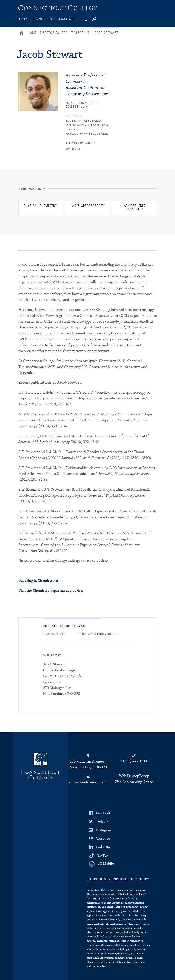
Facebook (103, 813)
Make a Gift (69, 19)
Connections (43, 19)
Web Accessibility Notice (134, 781)
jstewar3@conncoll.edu (80, 143)
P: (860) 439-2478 (55, 634)
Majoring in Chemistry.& (38, 580)
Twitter (102, 821)
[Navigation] (88, 19)
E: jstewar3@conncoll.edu (99, 634)
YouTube (103, 838)
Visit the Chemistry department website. (51, 590)
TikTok (103, 855)
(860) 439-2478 (73, 148)
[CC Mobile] (101, 864)
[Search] (97, 19)
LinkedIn (103, 847)
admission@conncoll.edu (88, 782)
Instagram (104, 830)
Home (22, 33)
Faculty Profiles (76, 32)
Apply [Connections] (23, 19)
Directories (49, 32)
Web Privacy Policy (134, 776)
